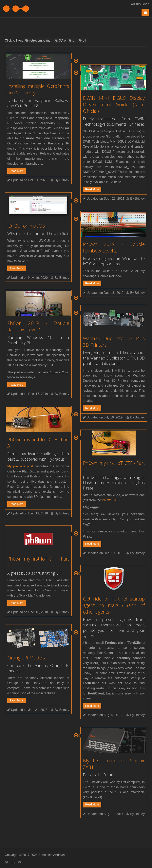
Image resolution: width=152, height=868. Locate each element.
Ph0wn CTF (110, 500)
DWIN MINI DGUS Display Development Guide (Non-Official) (114, 104)
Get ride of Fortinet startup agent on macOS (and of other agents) (114, 605)
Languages (141, 4)
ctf (82, 40)
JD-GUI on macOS (26, 226)
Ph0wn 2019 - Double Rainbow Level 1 (38, 326)
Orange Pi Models (26, 658)
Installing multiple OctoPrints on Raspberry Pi (38, 89)
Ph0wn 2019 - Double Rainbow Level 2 (114, 247)
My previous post (20, 466)
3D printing (65, 40)
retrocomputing (38, 40)
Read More (17, 171)
